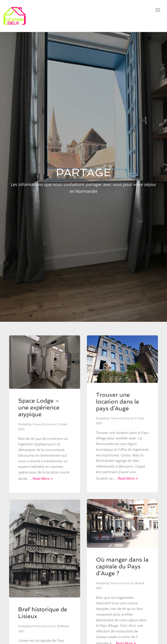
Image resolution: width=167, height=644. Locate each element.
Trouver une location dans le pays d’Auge (118, 402)
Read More (41, 478)
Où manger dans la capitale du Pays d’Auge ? (122, 566)
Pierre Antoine (42, 424)
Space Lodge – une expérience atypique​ (39, 407)
